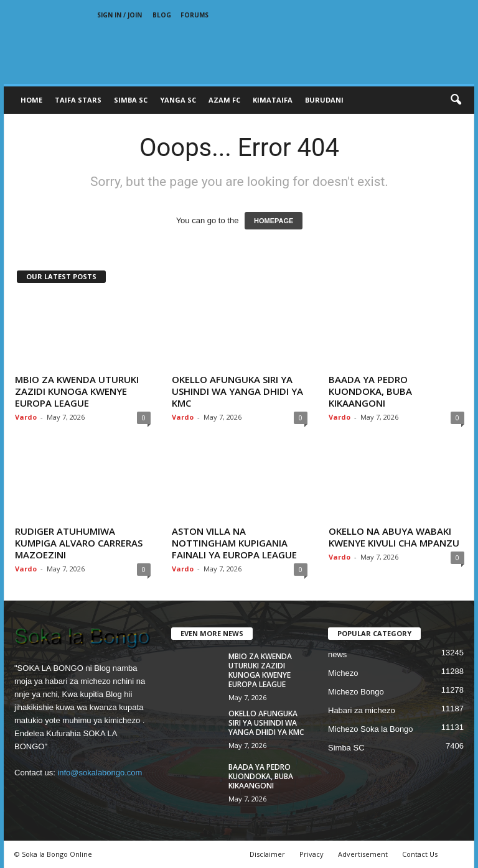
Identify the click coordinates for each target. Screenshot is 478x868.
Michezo (343, 673)
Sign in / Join (119, 15)
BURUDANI (324, 100)
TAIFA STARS (78, 100)
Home (31, 100)
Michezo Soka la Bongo (371, 729)
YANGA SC (178, 100)
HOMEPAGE (274, 221)
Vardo (26, 417)
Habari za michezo (362, 710)
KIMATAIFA (273, 100)
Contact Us (420, 854)
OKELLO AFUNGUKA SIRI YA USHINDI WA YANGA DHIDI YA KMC (237, 391)
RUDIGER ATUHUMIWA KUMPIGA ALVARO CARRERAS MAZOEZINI (79, 543)
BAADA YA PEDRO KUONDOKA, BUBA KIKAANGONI (370, 391)
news (337, 654)
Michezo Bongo (356, 692)
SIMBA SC (131, 100)
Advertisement (363, 854)
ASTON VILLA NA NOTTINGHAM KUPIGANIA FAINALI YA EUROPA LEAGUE (234, 543)
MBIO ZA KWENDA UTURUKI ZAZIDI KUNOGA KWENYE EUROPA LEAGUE (77, 391)
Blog (162, 15)
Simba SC (346, 748)
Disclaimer (267, 854)
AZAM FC (224, 100)
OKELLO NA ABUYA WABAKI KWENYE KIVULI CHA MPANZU (394, 537)
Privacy (312, 854)
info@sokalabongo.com (100, 773)
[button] (456, 100)
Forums (194, 15)
